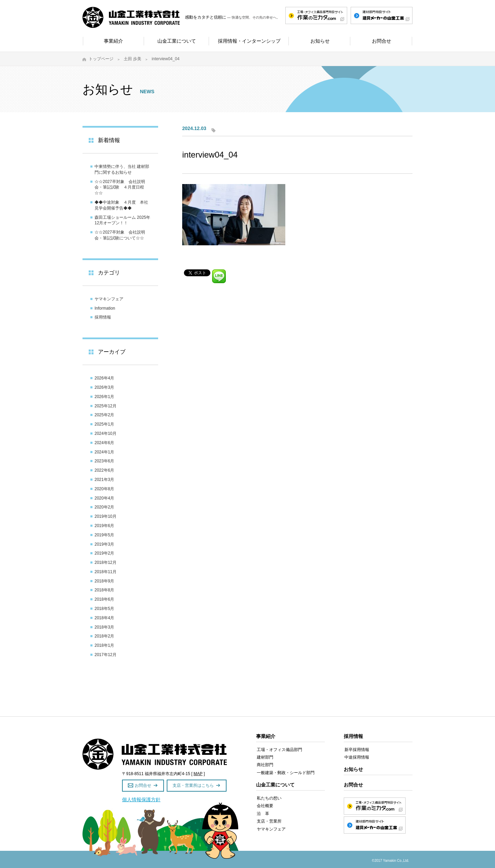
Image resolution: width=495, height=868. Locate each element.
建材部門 (265, 757)
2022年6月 (104, 470)
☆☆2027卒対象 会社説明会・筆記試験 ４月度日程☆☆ (120, 187)
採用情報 (103, 317)
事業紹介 (266, 736)
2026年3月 (104, 387)
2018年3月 (104, 627)
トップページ (101, 59)
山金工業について (275, 785)
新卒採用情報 (357, 750)
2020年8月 (104, 489)
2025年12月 (106, 406)
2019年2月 (104, 553)
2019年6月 (104, 526)
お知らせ (353, 769)
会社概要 (265, 806)
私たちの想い (269, 798)
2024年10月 (106, 433)
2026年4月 (104, 378)
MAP (198, 774)
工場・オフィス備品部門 (279, 750)
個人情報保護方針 (141, 800)
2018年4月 (104, 618)
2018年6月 (104, 599)
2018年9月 (104, 581)
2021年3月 (104, 480)
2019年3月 (104, 544)
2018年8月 (104, 590)
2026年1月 (104, 397)
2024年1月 (104, 452)
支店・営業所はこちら (193, 785)
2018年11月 (106, 572)
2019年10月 (106, 516)
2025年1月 (104, 424)
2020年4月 (104, 498)
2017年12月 (106, 655)
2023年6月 (104, 461)
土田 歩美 (133, 59)
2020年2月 (104, 507)
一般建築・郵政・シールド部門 (286, 773)
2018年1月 (104, 645)
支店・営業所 (269, 821)
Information (105, 308)
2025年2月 (104, 415)
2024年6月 (104, 443)
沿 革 (263, 814)
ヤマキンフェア (109, 299)
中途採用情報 (357, 757)
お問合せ (143, 785)
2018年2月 (104, 636)
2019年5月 (104, 535)
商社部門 (265, 765)
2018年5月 (104, 609)
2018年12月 (106, 562)
